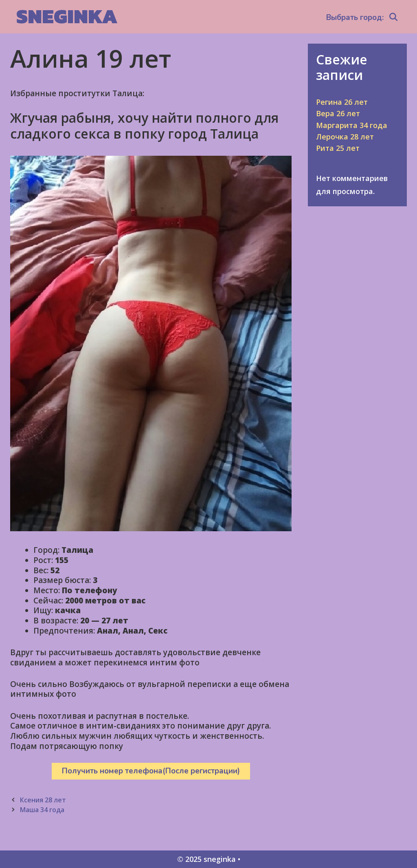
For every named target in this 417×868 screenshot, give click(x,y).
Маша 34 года (42, 810)
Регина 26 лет (342, 102)
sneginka (67, 16)
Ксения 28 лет (43, 800)
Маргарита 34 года (352, 125)
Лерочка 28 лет (345, 137)
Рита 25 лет (338, 148)
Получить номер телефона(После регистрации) (151, 771)
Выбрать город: (355, 18)
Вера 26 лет (338, 113)
